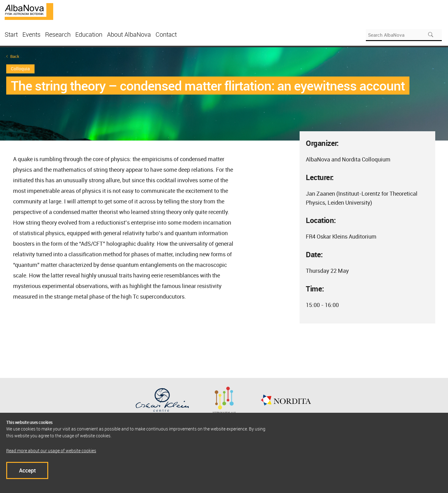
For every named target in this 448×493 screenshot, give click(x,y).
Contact (166, 34)
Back (15, 56)
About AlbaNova (129, 34)
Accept (27, 470)
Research (58, 34)
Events (31, 34)
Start (11, 34)
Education (89, 34)
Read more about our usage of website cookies (51, 451)
